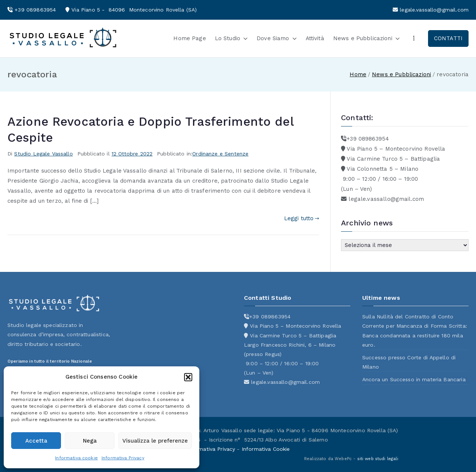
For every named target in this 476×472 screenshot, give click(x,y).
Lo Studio (231, 38)
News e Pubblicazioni (366, 38)
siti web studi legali (378, 459)
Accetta (36, 441)
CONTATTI (448, 38)
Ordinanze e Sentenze (220, 154)
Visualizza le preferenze (155, 441)
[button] (188, 377)
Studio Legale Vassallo (43, 154)
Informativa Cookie (266, 449)
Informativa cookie (76, 458)
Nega (90, 441)
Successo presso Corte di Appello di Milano (409, 362)
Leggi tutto (302, 218)
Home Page (189, 38)
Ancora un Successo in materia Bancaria (414, 379)
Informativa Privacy (123, 458)
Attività (315, 38)
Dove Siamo (277, 38)
